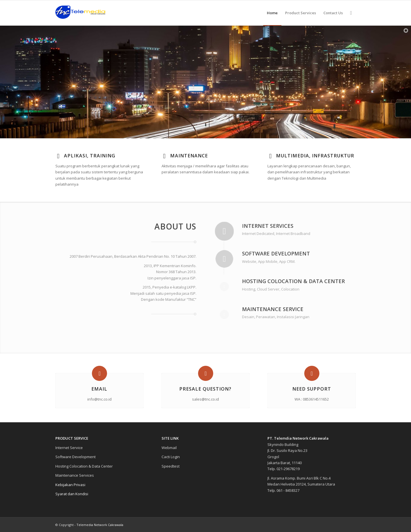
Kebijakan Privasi (70, 485)
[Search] (351, 13)
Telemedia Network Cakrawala (100, 525)
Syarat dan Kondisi (72, 494)
